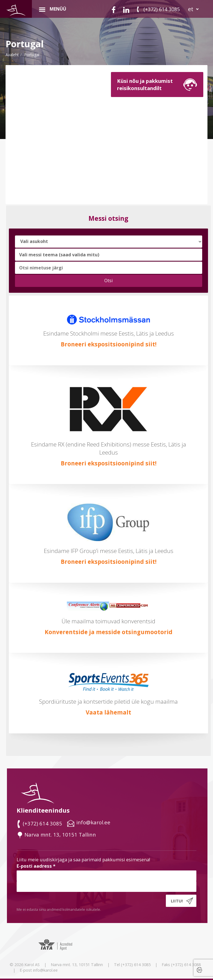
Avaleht (12, 55)
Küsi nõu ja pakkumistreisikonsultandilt (145, 84)
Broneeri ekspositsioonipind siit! (109, 344)
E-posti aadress (36, 866)
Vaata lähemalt (108, 712)
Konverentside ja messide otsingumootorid (109, 632)
